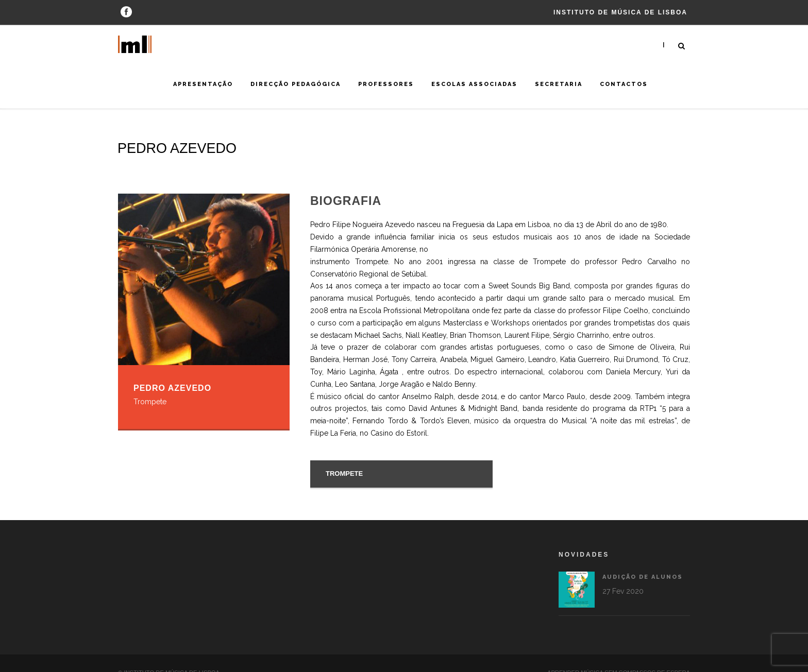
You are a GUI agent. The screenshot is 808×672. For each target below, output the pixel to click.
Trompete (344, 473)
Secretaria (559, 84)
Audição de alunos (599, 577)
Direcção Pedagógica (296, 84)
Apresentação (203, 84)
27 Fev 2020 (579, 591)
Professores (386, 84)
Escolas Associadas (474, 84)
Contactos (624, 84)
